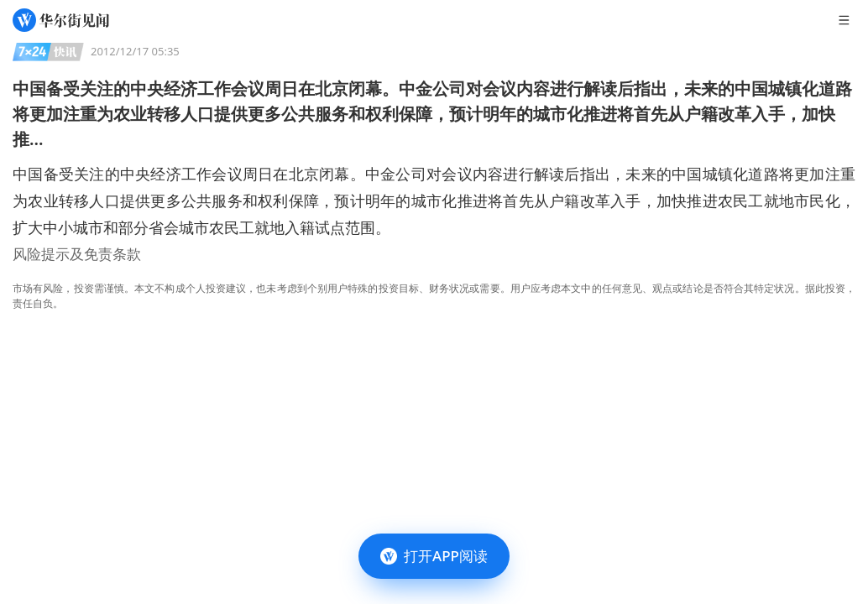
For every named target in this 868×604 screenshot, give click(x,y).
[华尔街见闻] (61, 20)
